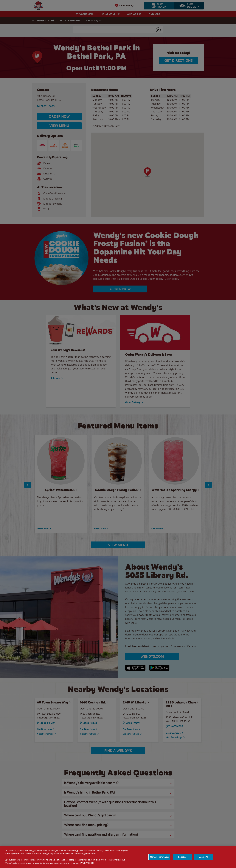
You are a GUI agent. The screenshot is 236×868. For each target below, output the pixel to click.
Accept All (204, 857)
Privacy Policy (87, 863)
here (103, 860)
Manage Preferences (159, 857)
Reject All (182, 857)
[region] (118, 857)
